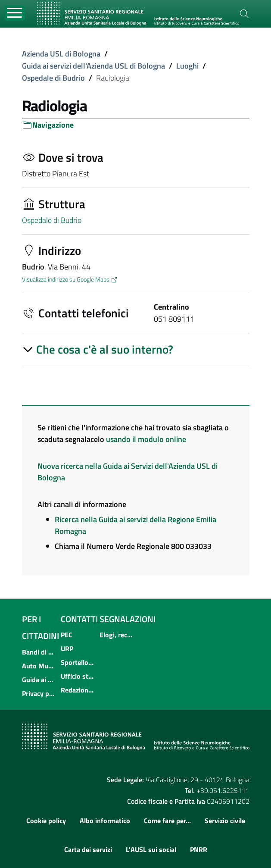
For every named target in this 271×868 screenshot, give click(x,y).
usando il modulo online (146, 439)
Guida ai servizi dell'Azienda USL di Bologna (93, 66)
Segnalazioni (128, 619)
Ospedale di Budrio (53, 78)
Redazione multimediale (78, 690)
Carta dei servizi (88, 849)
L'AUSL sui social (151, 849)
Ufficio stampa (78, 676)
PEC (67, 635)
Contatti (79, 619)
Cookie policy (46, 821)
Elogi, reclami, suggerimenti (116, 635)
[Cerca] (244, 14)
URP (67, 649)
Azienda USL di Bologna (61, 54)
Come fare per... (167, 821)
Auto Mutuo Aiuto (39, 666)
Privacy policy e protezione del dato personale (39, 693)
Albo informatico (105, 821)
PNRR (199, 849)
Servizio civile (225, 821)
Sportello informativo (78, 662)
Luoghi (187, 66)
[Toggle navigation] (15, 13)
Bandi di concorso (39, 652)
